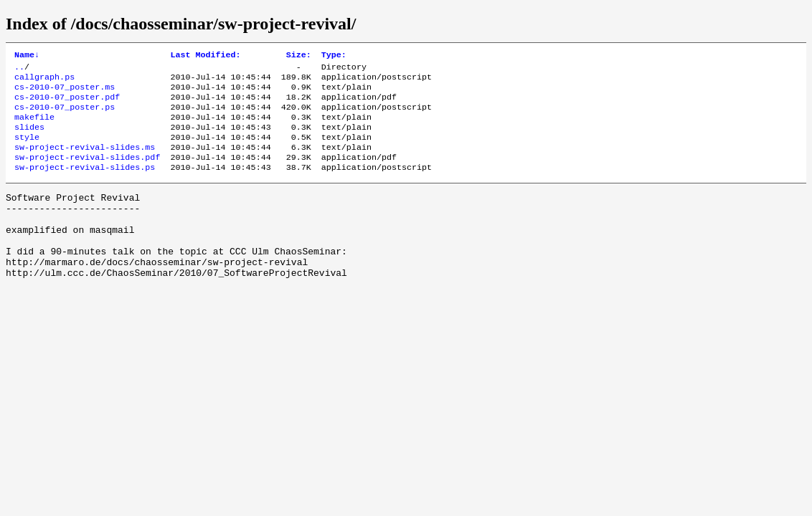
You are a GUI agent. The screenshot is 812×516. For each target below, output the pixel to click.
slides (29, 138)
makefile (34, 127)
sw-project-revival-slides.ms (85, 161)
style (27, 150)
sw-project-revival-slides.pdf (87, 173)
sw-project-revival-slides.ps (85, 184)
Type (334, 56)
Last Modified (205, 56)
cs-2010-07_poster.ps (65, 115)
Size (299, 56)
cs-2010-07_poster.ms (65, 92)
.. (19, 70)
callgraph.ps (44, 81)
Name (27, 56)
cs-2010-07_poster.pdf (67, 104)
